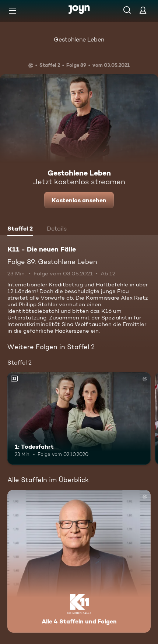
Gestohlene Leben (79, 39)
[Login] (143, 10)
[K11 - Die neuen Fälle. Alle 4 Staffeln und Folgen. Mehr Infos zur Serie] (79, 561)
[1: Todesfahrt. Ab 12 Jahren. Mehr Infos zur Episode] (79, 418)
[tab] (20, 229)
